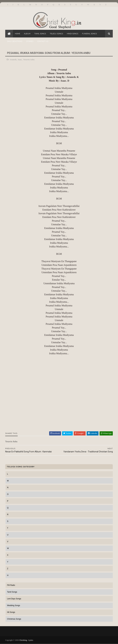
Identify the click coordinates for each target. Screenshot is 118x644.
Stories (30, 41)
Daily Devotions (15, 41)
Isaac (20, 60)
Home (18, 34)
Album (27, 34)
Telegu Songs (56, 34)
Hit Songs (11, 612)
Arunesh (13, 60)
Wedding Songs (14, 605)
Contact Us (43, 41)
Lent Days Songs (14, 599)
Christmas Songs (14, 619)
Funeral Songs (89, 34)
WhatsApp (106, 433)
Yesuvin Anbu (29, 60)
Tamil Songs (40, 34)
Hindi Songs (73, 34)
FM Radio (11, 585)
